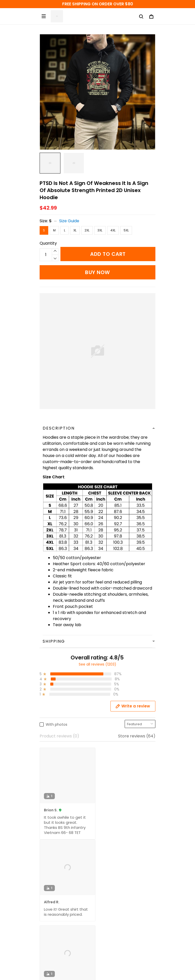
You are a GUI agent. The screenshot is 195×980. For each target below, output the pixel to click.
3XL (100, 230)
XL (75, 230)
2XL (87, 230)
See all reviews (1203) (97, 664)
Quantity (48, 243)
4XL (113, 230)
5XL (126, 230)
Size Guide (69, 221)
